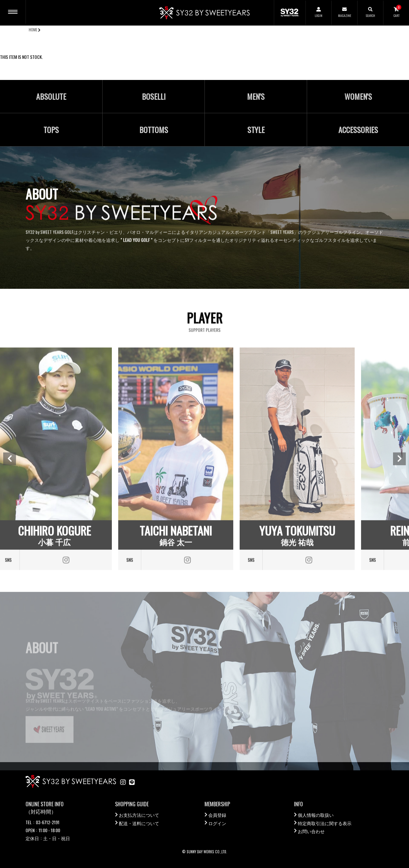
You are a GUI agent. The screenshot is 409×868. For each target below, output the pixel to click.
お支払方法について (139, 815)
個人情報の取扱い (316, 815)
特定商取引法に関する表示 (325, 823)
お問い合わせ (311, 831)
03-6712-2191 (48, 822)
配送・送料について (139, 823)
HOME (33, 30)
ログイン (217, 823)
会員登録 (217, 815)
